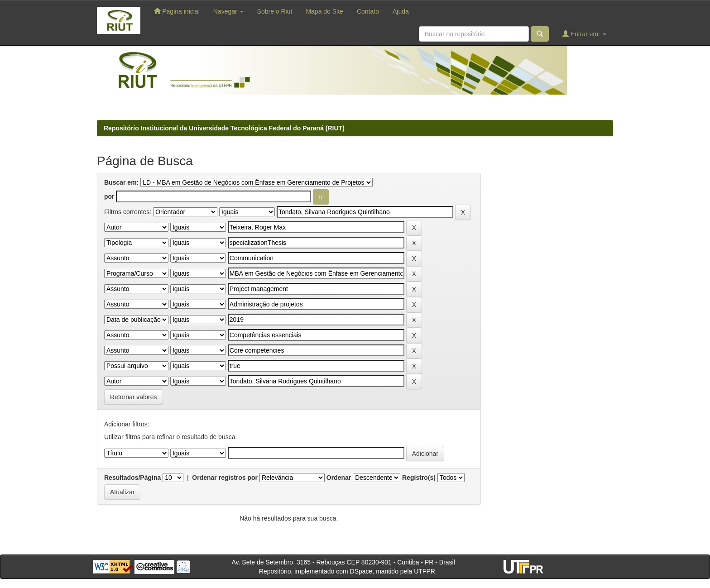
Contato (368, 11)
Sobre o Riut (275, 11)
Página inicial (177, 11)
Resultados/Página (132, 478)
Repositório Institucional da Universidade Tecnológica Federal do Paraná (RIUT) (224, 128)
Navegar (228, 11)
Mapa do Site (324, 11)
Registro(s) (419, 478)
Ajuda (401, 11)
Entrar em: (584, 34)
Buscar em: (121, 182)
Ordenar (339, 478)
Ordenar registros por (225, 478)
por (109, 196)
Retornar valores (134, 397)
